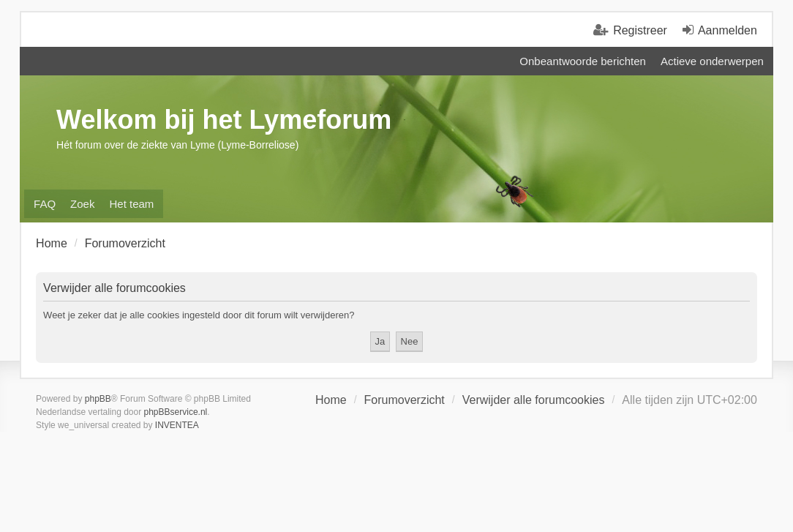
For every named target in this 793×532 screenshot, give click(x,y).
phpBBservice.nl (176, 412)
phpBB (98, 399)
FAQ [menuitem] (45, 204)
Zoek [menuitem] (82, 204)
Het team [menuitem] (131, 204)
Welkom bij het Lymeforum (224, 120)
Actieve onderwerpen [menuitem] (712, 61)
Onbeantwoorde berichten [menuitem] (583, 61)
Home (331, 400)
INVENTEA (177, 425)
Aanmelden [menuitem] (728, 30)
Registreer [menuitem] (640, 30)
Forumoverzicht (405, 400)
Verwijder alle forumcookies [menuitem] (534, 400)
